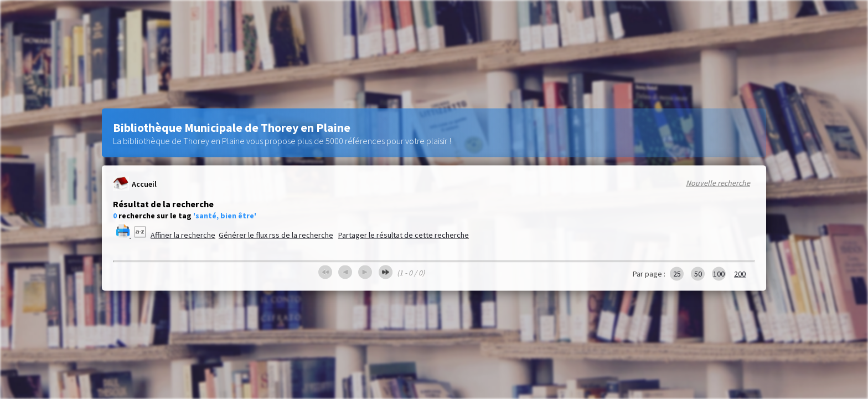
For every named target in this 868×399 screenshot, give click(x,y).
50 (698, 274)
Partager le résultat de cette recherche (404, 235)
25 (677, 274)
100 (719, 274)
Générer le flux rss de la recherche (276, 235)
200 (740, 274)
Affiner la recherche (183, 235)
